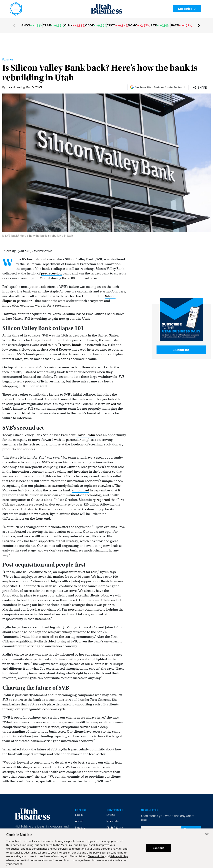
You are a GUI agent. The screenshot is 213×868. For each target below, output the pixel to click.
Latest (79, 815)
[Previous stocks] (14, 25)
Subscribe (187, 9)
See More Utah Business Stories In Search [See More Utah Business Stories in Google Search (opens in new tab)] (158, 87)
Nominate (113, 821)
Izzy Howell (14, 87)
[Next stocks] (199, 25)
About (79, 821)
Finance (8, 59)
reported (103, 500)
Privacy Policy (119, 856)
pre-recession (51, 273)
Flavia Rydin (86, 435)
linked (111, 404)
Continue (159, 848)
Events (111, 815)
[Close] (207, 835)
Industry (80, 828)
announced (80, 490)
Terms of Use (96, 856)
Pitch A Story (115, 828)
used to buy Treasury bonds (61, 345)
